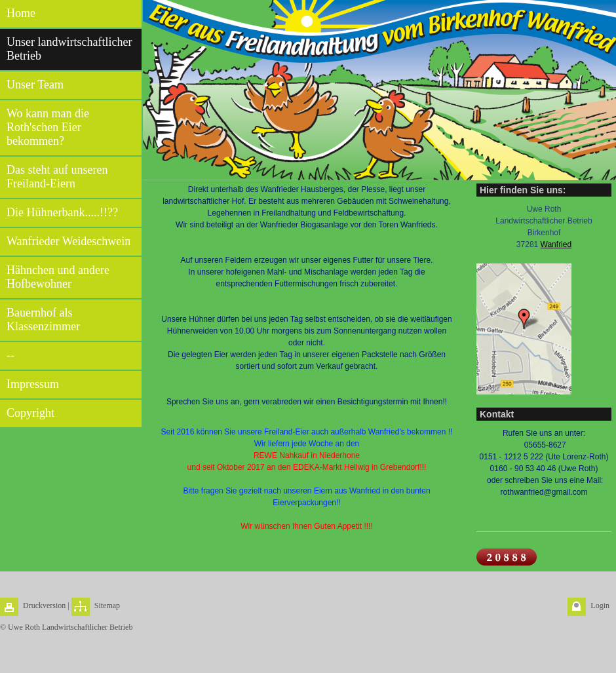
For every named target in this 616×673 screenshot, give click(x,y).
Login (600, 606)
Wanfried (556, 244)
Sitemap (107, 606)
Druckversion (44, 606)
